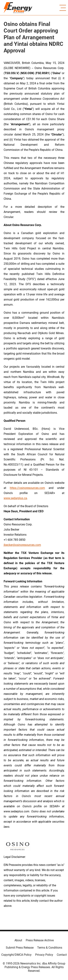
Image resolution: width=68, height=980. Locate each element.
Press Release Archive (40, 940)
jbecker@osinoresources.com (22, 545)
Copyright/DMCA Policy (16, 955)
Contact (62, 955)
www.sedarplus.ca (15, 498)
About (18, 940)
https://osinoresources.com (27, 488)
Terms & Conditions (50, 948)
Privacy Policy (44, 955)
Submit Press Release (20, 948)
